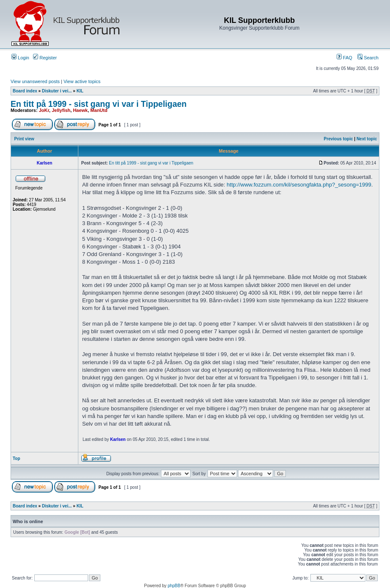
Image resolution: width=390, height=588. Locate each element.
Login (20, 58)
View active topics (82, 81)
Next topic (367, 139)
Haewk (80, 110)
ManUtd (99, 110)
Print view (24, 139)
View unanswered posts (35, 81)
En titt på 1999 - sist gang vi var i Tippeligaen (99, 104)
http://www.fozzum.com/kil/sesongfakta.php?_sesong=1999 (299, 185)
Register (45, 58)
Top (17, 458)
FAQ (344, 58)
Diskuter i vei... (57, 91)
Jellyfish (61, 110)
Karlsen (118, 439)
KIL (80, 91)
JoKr (44, 110)
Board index (25, 91)
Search (368, 58)
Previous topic (339, 139)
